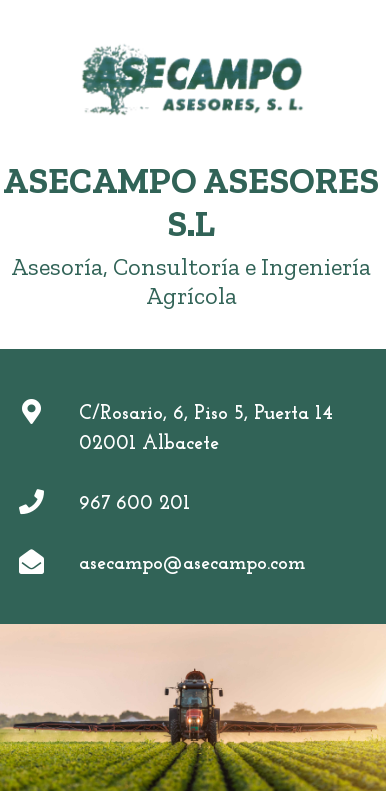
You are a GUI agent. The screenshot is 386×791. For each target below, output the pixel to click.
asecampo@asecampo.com (192, 564)
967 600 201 (134, 504)
